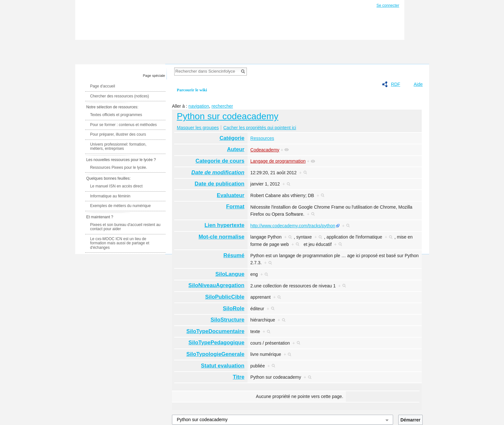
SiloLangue (230, 274)
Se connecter (388, 5)
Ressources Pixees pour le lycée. (118, 167)
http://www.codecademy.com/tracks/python (293, 226)
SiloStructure (227, 320)
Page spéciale (154, 76)
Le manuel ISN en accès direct (116, 186)
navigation (199, 106)
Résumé (234, 255)
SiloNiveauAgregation (216, 285)
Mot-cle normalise (222, 237)
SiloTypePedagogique (216, 343)
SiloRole (234, 308)
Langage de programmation (278, 161)
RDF (396, 84)
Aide (418, 84)
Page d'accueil (103, 86)
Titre (239, 377)
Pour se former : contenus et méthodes (123, 125)
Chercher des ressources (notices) (119, 96)
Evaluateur (231, 195)
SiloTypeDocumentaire (216, 331)
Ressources (262, 138)
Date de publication (220, 184)
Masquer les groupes (198, 128)
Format (235, 207)
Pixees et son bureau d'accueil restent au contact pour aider (125, 227)
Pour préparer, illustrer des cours (118, 134)
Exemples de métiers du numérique (120, 206)
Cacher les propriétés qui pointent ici (260, 128)
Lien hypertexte (224, 225)
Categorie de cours (220, 161)
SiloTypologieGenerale (216, 354)
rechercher (222, 106)
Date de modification (218, 172)
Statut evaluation (223, 366)
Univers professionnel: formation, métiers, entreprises (118, 147)
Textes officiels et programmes (116, 115)
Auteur (236, 149)
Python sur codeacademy (228, 116)
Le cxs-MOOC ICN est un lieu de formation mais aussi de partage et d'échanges (120, 243)
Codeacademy (265, 150)
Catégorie (232, 138)
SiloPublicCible (225, 297)
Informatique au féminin (110, 196)
